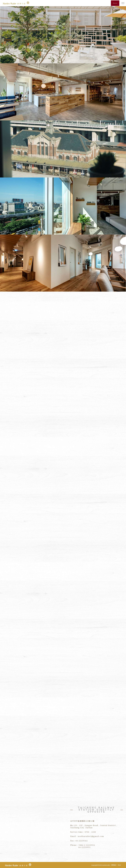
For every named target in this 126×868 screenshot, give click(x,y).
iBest (119, 865)
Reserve (115, 3)
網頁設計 (114, 865)
